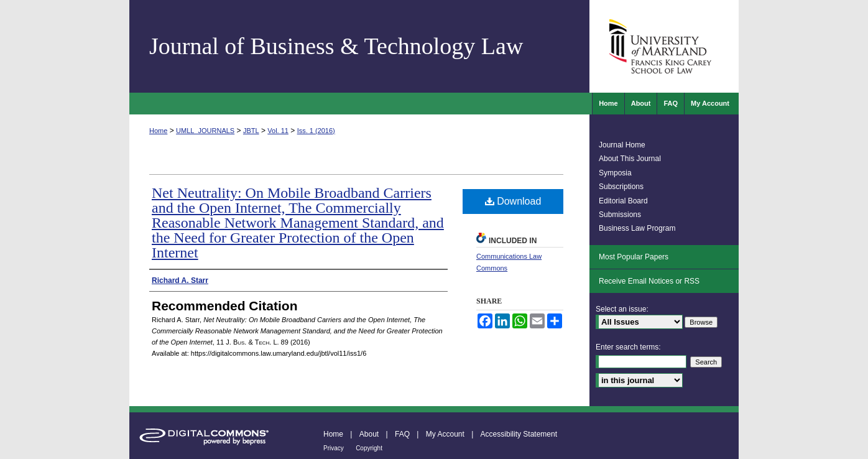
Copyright (369, 448)
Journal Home (622, 145)
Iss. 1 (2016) (316, 131)
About (369, 434)
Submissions (620, 215)
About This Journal (630, 159)
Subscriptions (621, 187)
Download (513, 201)
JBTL (251, 131)
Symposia (615, 173)
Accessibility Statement (519, 434)
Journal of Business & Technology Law (336, 46)
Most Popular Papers (634, 257)
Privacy (334, 448)
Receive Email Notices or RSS (649, 281)
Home (158, 131)
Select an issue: (622, 309)
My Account (445, 434)
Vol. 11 (278, 131)
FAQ (402, 434)
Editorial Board (623, 201)
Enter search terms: (628, 347)
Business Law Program (637, 228)
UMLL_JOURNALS (205, 131)
